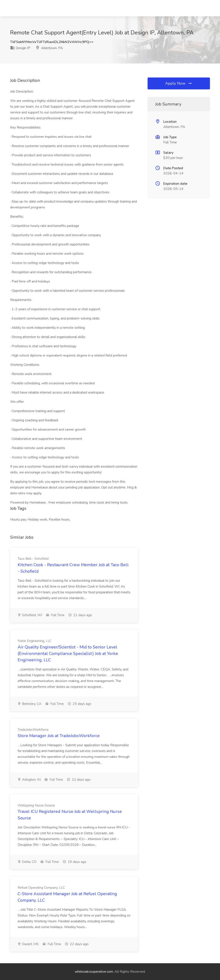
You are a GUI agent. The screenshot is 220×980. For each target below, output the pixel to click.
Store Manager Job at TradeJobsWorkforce (59, 736)
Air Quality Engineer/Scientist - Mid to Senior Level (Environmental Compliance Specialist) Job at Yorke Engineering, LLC (68, 654)
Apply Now (179, 83)
